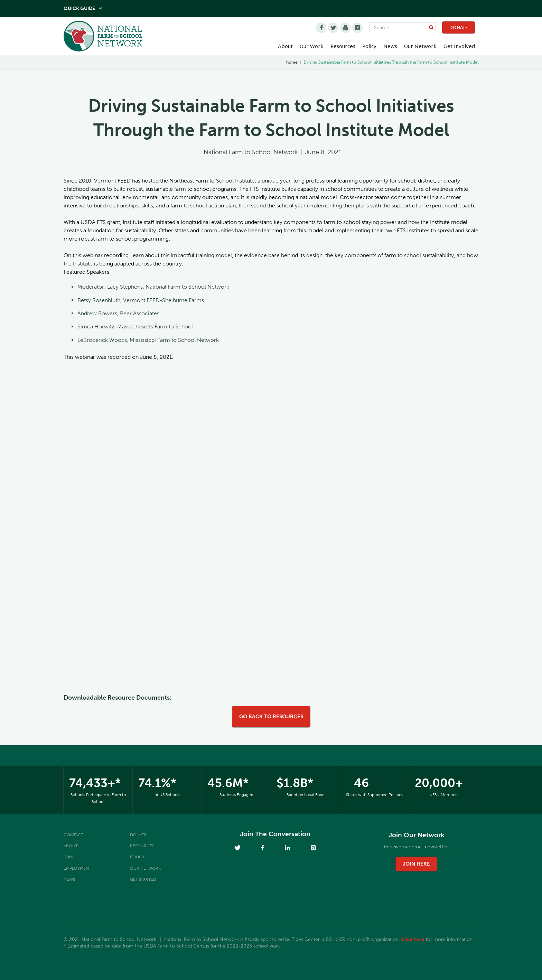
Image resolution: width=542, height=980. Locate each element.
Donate (459, 27)
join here (416, 864)
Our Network (420, 46)
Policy (137, 857)
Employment (77, 868)
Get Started (143, 879)
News (69, 879)
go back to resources (271, 717)
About (71, 846)
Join (68, 857)
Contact (73, 835)
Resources (343, 46)
